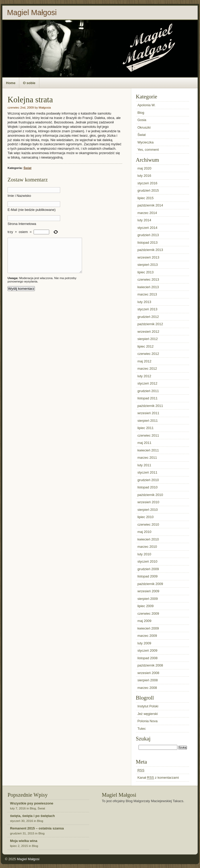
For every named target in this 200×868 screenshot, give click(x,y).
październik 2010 (150, 495)
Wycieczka (146, 142)
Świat (27, 168)
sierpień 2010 (148, 510)
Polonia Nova (148, 721)
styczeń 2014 (148, 228)
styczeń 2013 (148, 309)
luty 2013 (144, 302)
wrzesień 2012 (148, 332)
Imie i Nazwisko (19, 196)
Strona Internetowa (22, 224)
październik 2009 (150, 584)
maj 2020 (144, 168)
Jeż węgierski (148, 714)
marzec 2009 (147, 636)
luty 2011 (144, 465)
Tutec (142, 729)
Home (11, 83)
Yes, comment (148, 150)
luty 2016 (144, 176)
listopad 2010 (148, 487)
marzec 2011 (147, 458)
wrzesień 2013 (148, 257)
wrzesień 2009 (148, 591)
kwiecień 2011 (148, 450)
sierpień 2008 (148, 680)
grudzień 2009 (148, 569)
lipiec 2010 (146, 517)
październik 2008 (150, 665)
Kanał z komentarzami (158, 778)
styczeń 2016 (148, 183)
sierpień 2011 (148, 421)
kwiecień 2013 (148, 287)
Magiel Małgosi (32, 12)
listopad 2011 (148, 398)
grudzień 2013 (148, 235)
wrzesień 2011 (148, 413)
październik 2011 (150, 406)
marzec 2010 (147, 547)
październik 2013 (150, 250)
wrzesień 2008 (148, 673)
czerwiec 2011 (148, 435)
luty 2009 (144, 643)
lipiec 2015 (146, 198)
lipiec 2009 (146, 606)
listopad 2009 (148, 576)
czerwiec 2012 (148, 354)
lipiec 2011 (146, 428)
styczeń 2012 (148, 383)
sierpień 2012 (148, 339)
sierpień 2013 (148, 265)
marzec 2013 (147, 294)
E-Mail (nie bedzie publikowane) (32, 210)
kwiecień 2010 (148, 539)
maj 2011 (144, 443)
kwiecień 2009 (148, 628)
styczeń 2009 (148, 650)
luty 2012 (144, 376)
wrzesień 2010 (148, 502)
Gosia (142, 120)
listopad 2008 (148, 658)
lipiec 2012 (146, 346)
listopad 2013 (148, 243)
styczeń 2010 (148, 561)
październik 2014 (150, 205)
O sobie (29, 83)
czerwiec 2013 (148, 279)
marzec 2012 (147, 369)
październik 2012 (150, 324)
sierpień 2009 (148, 599)
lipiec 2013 (146, 272)
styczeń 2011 (148, 472)
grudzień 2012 (148, 317)
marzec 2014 (147, 213)
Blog (141, 113)
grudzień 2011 (148, 391)
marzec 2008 (147, 688)
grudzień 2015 (148, 190)
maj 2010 (144, 532)
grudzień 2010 (148, 480)
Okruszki (144, 127)
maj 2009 (144, 621)
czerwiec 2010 (148, 524)
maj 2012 (144, 361)
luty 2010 (144, 554)
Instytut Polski (148, 706)
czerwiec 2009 (148, 614)
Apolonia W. (146, 105)
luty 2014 (144, 220)
